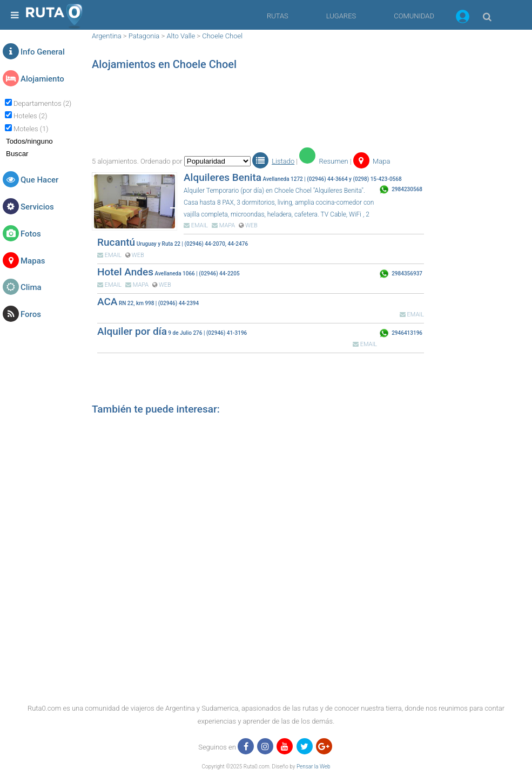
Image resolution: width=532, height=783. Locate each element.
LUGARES (341, 16)
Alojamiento (42, 79)
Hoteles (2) (30, 116)
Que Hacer (39, 180)
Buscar (17, 154)
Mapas (33, 261)
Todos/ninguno (29, 141)
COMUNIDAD (414, 16)
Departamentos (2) (42, 103)
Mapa (372, 161)
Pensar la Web (314, 767)
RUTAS (278, 16)
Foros (31, 314)
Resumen (324, 161)
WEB (248, 225)
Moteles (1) (31, 129)
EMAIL (196, 225)
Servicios (37, 207)
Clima (31, 287)
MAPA (223, 225)
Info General (43, 52)
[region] (258, 111)
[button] (463, 18)
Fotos (31, 234)
